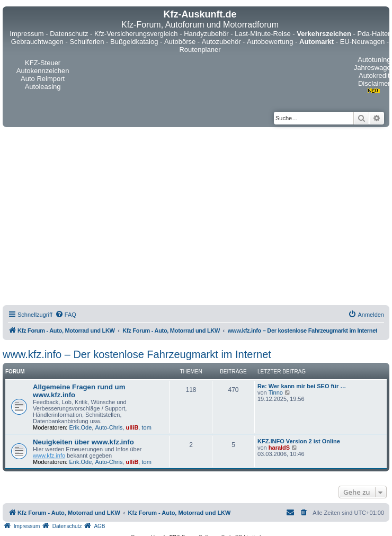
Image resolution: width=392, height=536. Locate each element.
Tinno (276, 392)
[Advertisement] (99, 218)
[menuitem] (66, 315)
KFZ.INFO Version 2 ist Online (299, 441)
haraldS (279, 448)
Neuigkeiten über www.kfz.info (83, 442)
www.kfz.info (49, 455)
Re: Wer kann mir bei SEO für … (302, 386)
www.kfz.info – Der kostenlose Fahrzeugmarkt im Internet (137, 354)
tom (146, 427)
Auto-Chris (109, 427)
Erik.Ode (81, 427)
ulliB (132, 427)
